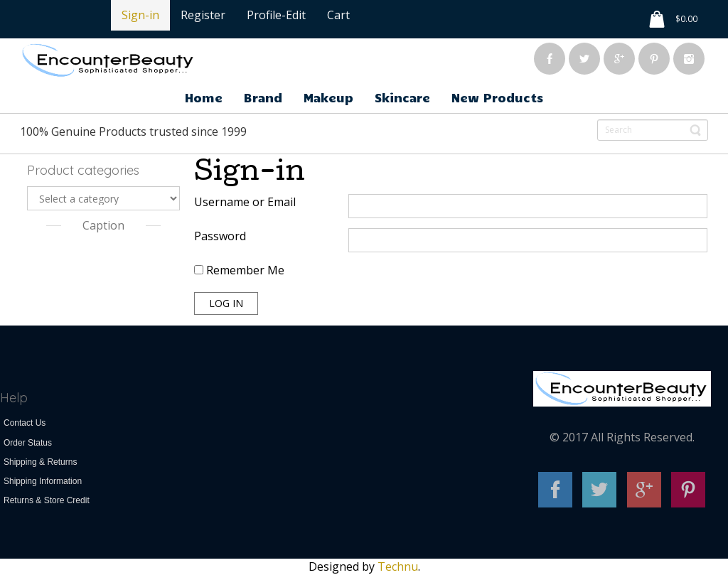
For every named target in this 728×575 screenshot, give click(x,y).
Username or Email (245, 202)
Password (220, 236)
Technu (398, 566)
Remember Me (239, 270)
